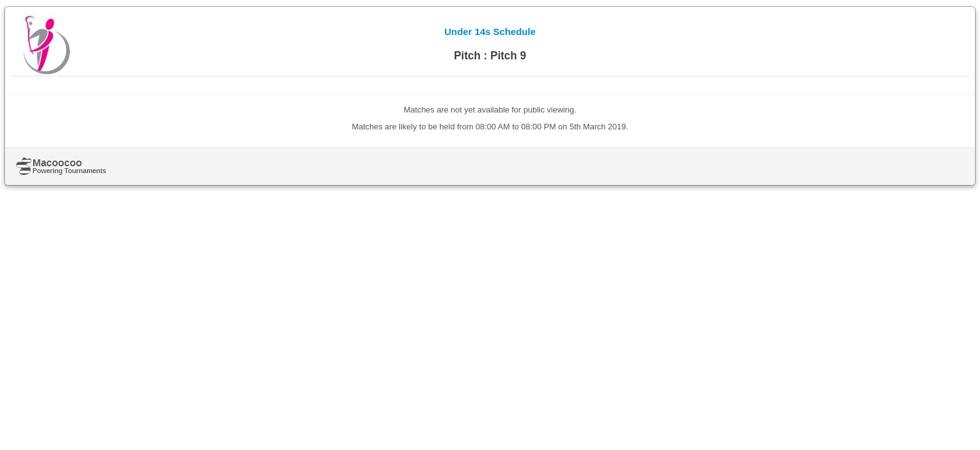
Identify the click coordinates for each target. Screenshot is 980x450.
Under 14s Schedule (490, 32)
